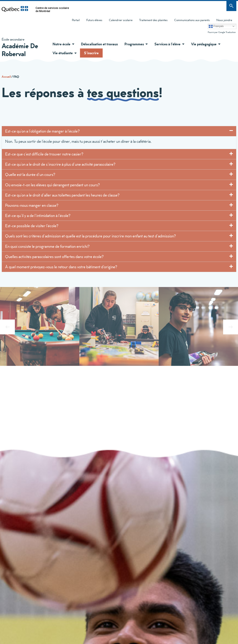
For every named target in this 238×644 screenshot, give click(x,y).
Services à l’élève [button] (169, 44)
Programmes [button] (136, 44)
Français (216, 26)
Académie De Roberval (20, 50)
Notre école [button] (63, 44)
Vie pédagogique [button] (206, 44)
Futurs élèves (94, 20)
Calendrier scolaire (121, 20)
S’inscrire (91, 53)
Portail (76, 20)
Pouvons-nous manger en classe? (32, 205)
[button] (72, 44)
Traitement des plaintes (152, 21)
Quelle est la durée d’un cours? (30, 174)
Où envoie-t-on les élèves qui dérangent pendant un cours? (53, 185)
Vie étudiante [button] (65, 53)
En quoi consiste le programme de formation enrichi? (47, 246)
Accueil (6, 77)
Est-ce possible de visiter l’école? (32, 226)
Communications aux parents (192, 20)
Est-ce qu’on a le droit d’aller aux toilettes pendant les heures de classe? (62, 195)
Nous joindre (224, 20)
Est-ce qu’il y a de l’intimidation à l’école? (38, 215)
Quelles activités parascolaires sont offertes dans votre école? (54, 257)
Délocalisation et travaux (99, 44)
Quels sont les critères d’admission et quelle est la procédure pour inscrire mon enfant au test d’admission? (90, 236)
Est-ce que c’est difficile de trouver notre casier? (44, 154)
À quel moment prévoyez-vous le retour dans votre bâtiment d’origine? (61, 267)
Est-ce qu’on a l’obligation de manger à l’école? (43, 131)
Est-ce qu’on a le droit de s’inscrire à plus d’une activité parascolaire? (61, 164)
